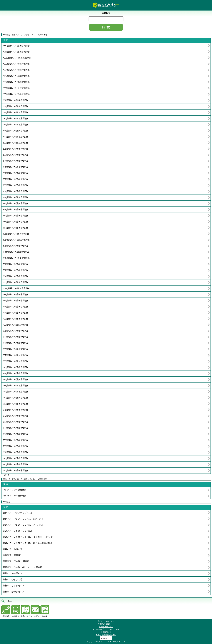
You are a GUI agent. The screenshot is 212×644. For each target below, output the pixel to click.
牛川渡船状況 (106, 632)
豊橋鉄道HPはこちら (106, 624)
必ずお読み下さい (109, 635)
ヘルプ (98, 635)
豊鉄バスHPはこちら (106, 621)
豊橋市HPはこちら (106, 627)
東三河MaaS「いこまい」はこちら (106, 629)
